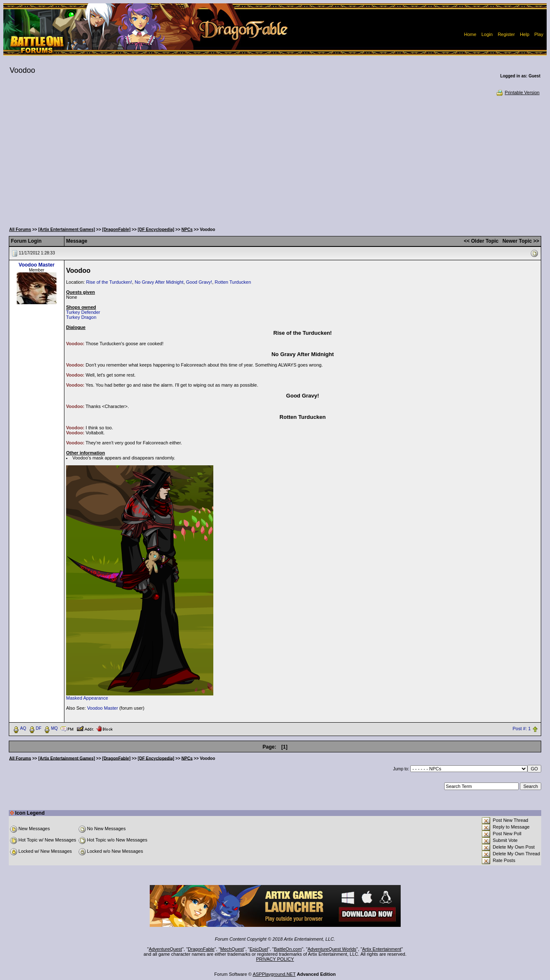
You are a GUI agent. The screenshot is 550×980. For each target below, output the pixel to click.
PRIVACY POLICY (275, 959)
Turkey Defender (83, 312)
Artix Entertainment (382, 949)
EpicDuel (259, 949)
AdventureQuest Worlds (332, 949)
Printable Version (518, 92)
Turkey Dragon (81, 317)
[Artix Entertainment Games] (67, 230)
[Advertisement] (275, 159)
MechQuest (232, 949)
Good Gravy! (199, 282)
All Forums (20, 230)
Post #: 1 (522, 729)
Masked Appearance (87, 698)
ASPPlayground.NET (274, 974)
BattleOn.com (288, 949)
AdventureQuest (166, 949)
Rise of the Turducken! (109, 282)
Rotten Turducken (233, 282)
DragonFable (201, 949)
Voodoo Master (37, 265)
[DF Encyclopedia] (156, 230)
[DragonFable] (116, 230)
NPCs (187, 230)
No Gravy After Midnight (159, 282)
